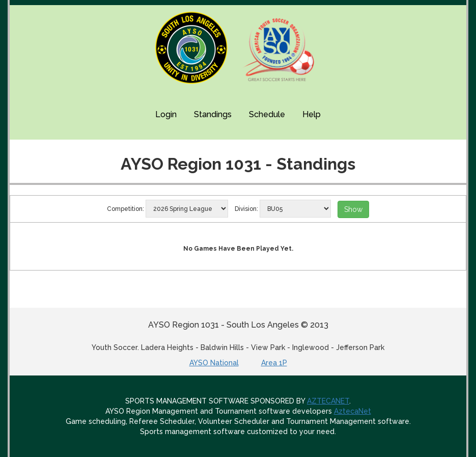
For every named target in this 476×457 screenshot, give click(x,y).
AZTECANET (328, 401)
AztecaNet (353, 411)
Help (312, 114)
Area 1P (274, 363)
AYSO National (214, 363)
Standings (213, 114)
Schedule (267, 114)
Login (166, 114)
